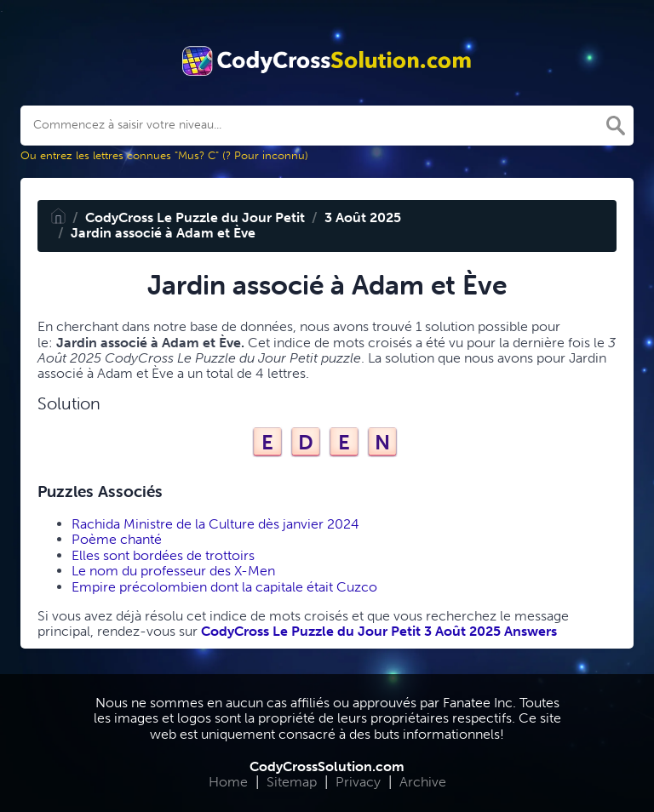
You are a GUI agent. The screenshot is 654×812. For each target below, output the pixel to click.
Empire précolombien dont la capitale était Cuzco (224, 587)
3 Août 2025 (363, 217)
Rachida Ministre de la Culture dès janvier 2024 (215, 524)
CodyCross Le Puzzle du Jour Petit (195, 217)
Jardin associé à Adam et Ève (163, 233)
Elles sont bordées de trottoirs (163, 555)
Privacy (358, 782)
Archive (423, 782)
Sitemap (292, 782)
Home (228, 782)
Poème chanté (117, 539)
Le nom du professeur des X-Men (173, 571)
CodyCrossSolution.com (327, 766)
